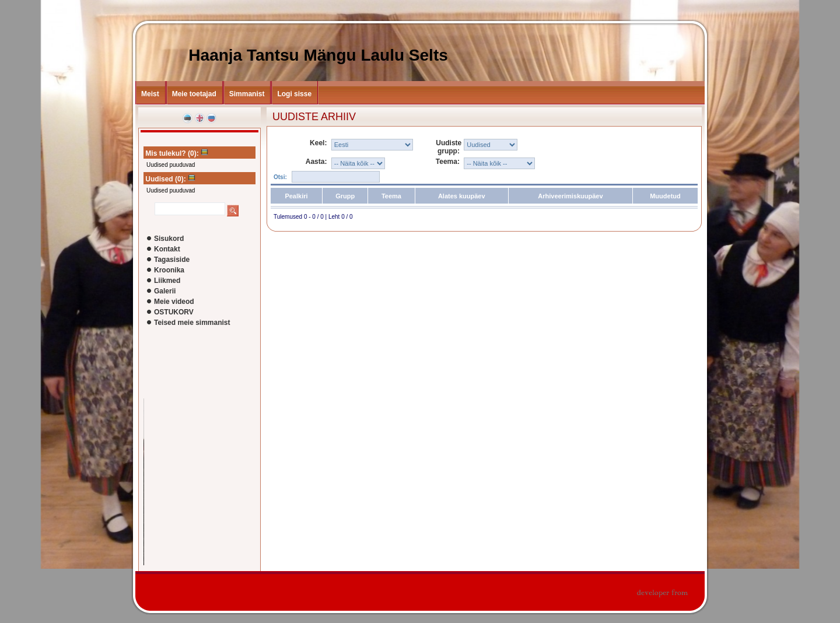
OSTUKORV (174, 312)
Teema (391, 196)
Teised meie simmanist (192, 323)
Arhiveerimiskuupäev (570, 196)
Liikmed (167, 281)
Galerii (165, 291)
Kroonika (169, 270)
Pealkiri (296, 196)
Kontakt (167, 249)
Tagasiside (172, 260)
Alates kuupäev (462, 196)
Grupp (345, 196)
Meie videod (174, 302)
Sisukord (169, 239)
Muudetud (665, 196)
